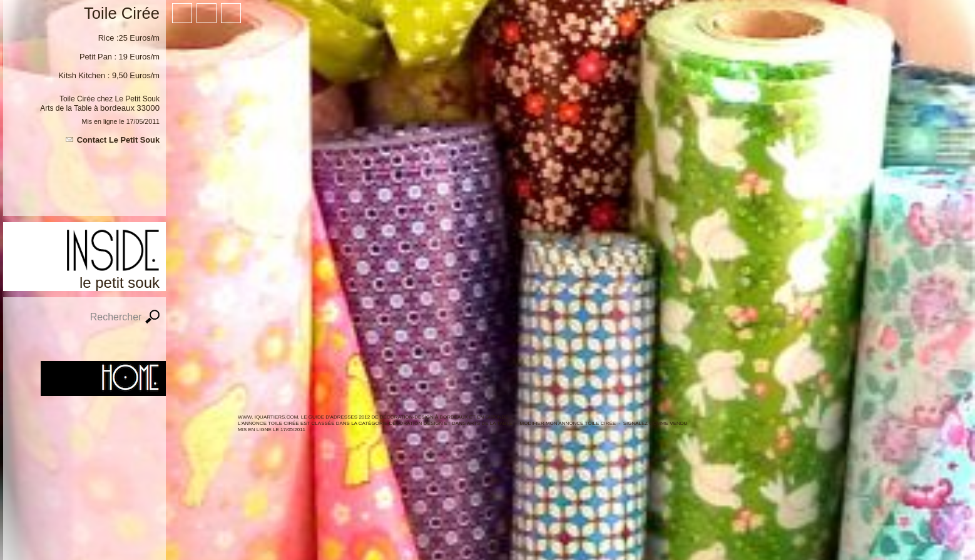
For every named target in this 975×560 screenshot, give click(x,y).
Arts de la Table (66, 108)
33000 (148, 108)
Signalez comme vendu (656, 423)
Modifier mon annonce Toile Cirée (568, 423)
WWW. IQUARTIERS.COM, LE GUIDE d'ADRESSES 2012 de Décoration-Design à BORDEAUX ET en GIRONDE (373, 417)
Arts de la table (490, 423)
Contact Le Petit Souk (118, 140)
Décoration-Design (416, 423)
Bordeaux (117, 108)
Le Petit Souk (137, 99)
